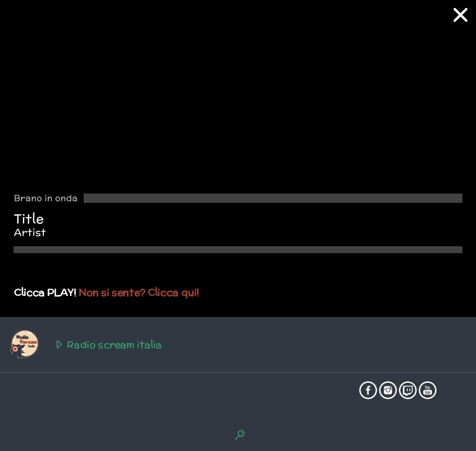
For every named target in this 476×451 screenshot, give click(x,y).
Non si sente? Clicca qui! (139, 292)
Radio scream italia (85, 345)
